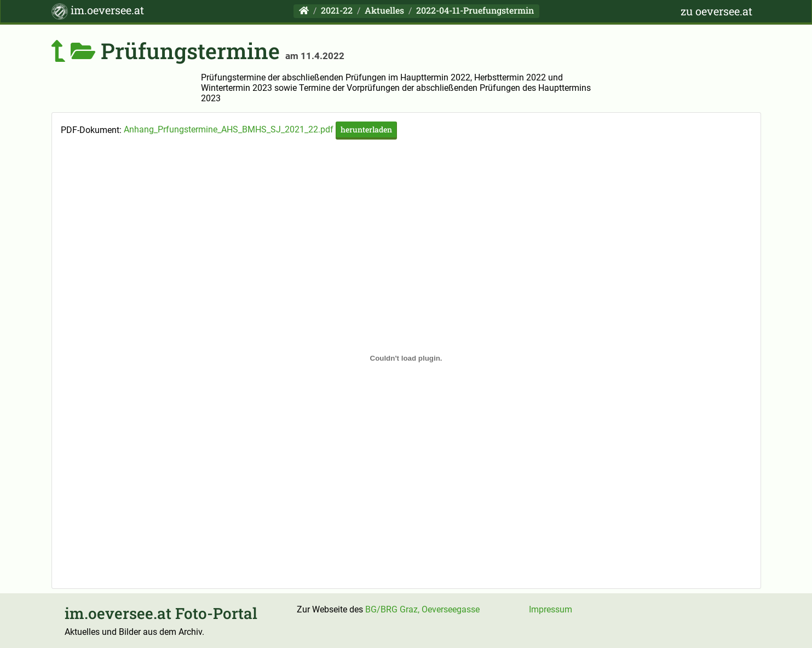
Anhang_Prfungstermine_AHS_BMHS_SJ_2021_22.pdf (260, 129)
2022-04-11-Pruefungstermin (475, 10)
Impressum (551, 609)
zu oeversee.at (716, 11)
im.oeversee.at (98, 11)
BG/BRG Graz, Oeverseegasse (422, 609)
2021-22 (337, 10)
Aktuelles (384, 10)
